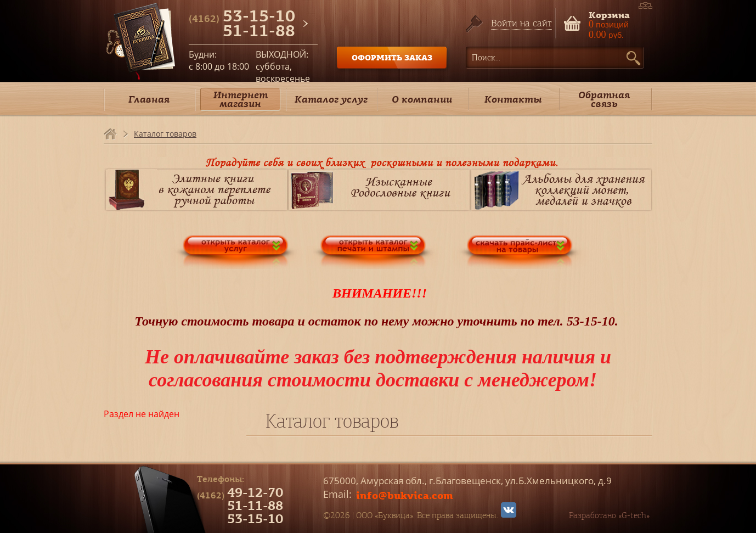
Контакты (513, 99)
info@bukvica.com (405, 495)
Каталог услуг (331, 99)
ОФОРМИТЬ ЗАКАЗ (392, 57)
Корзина (609, 14)
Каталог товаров (165, 134)
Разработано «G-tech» (609, 515)
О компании (422, 99)
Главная (149, 99)
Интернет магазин (241, 99)
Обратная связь (604, 99)
